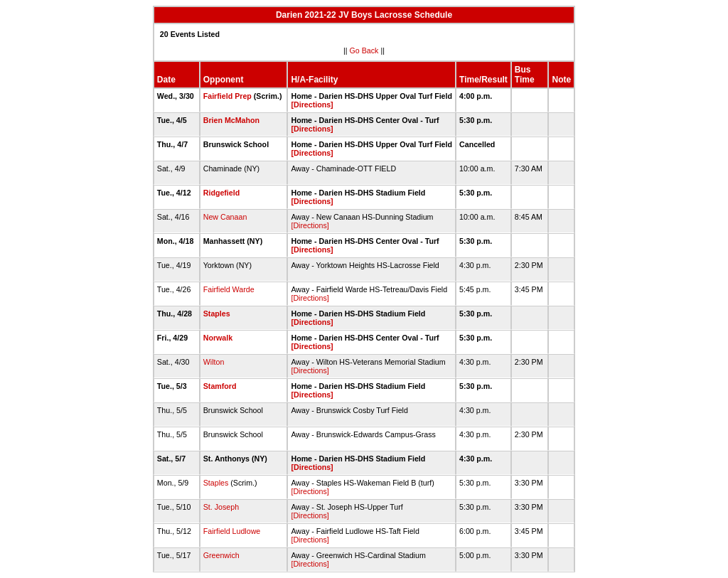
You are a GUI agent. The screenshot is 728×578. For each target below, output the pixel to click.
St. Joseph (221, 507)
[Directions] (312, 105)
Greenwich (221, 555)
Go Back (364, 50)
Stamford (220, 386)
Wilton (214, 362)
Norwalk (218, 338)
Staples (217, 314)
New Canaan (225, 217)
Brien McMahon (231, 120)
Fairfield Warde (229, 289)
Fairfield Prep (227, 96)
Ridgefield (222, 193)
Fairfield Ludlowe (232, 531)
